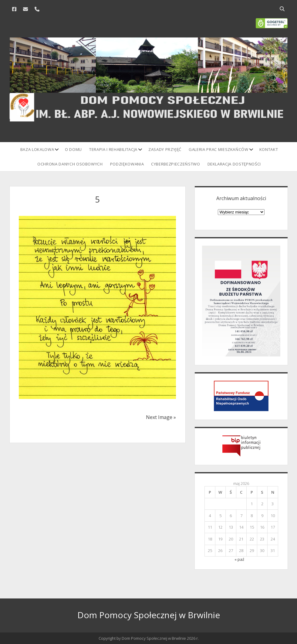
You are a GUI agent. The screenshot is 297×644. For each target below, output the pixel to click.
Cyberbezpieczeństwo (175, 164)
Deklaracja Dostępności (234, 164)
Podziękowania (127, 164)
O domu (73, 149)
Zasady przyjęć (165, 149)
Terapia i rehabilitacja (113, 149)
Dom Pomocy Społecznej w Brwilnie (149, 615)
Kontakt (269, 149)
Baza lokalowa (37, 149)
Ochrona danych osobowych (70, 164)
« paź (239, 559)
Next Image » (161, 417)
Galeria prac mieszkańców (219, 149)
